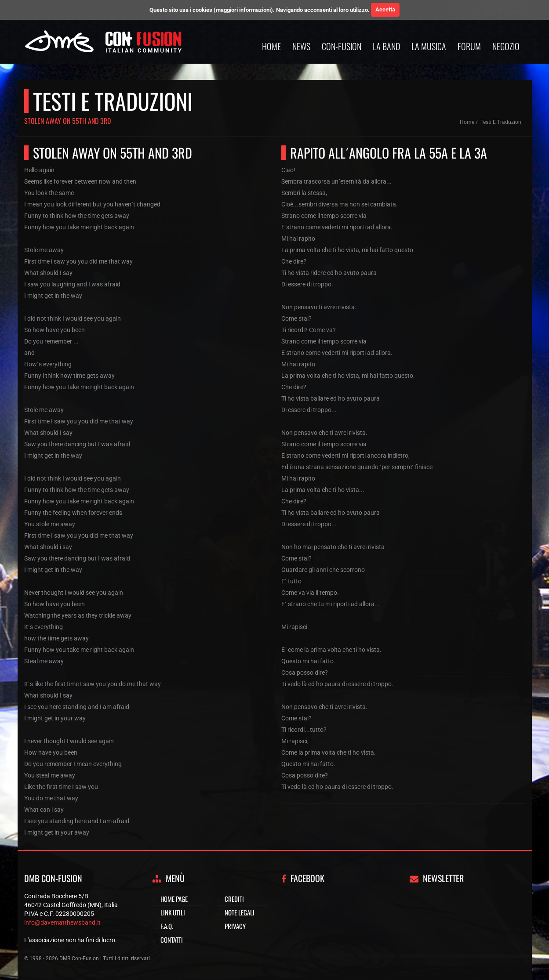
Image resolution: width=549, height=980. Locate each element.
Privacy (235, 926)
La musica (429, 46)
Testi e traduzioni (502, 122)
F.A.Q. (167, 926)
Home (271, 46)
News (301, 46)
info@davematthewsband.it (62, 922)
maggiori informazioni (243, 9)
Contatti (172, 940)
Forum (469, 46)
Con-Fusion (342, 46)
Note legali (240, 912)
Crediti (234, 899)
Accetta (385, 9)
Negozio (506, 46)
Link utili (173, 912)
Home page (174, 899)
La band (386, 46)
